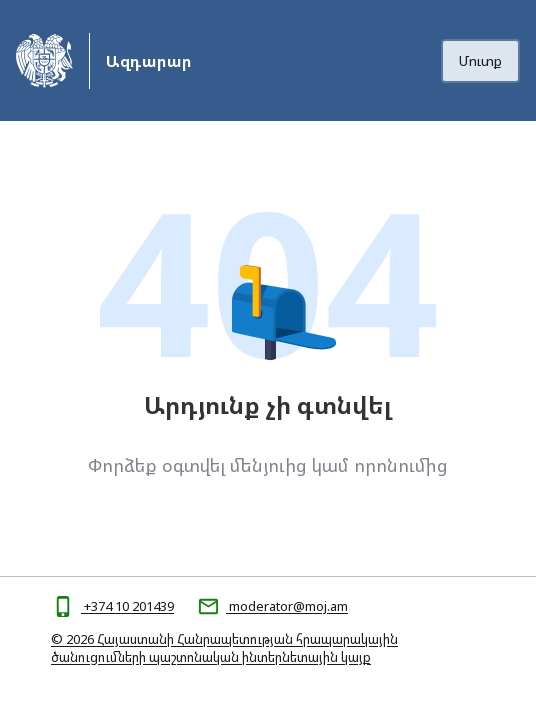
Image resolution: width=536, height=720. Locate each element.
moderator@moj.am (287, 606)
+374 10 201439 (127, 606)
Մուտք (480, 60)
